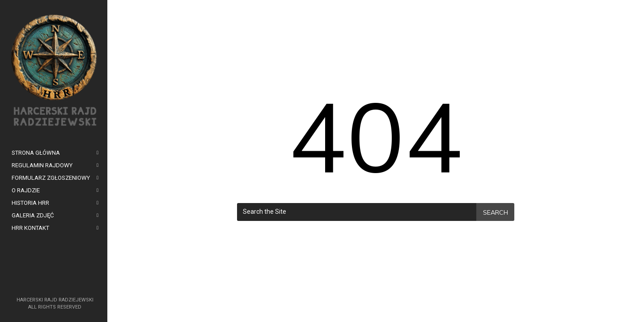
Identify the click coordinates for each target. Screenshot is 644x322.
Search (496, 212)
